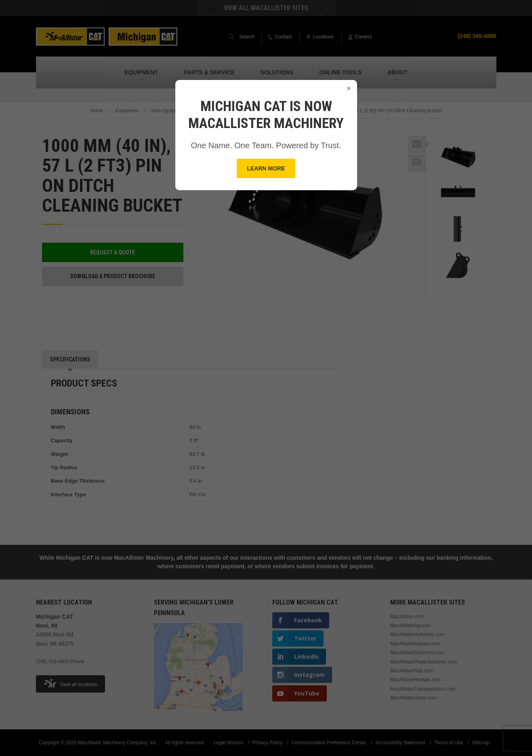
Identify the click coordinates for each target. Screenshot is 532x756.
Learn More (266, 168)
